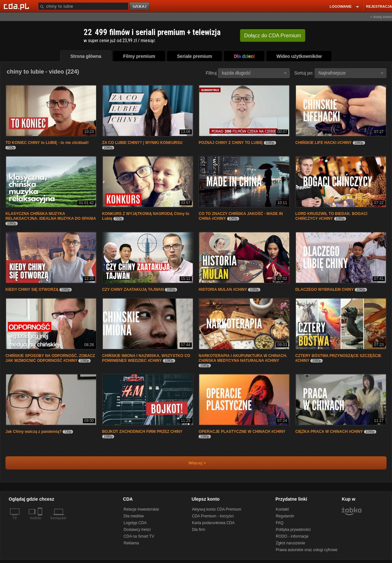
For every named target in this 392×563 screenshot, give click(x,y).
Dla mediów (134, 516)
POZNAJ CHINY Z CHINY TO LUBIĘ (231, 143)
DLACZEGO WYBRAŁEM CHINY (325, 290)
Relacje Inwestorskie (141, 509)
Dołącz (273, 36)
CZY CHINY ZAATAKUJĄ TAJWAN (133, 290)
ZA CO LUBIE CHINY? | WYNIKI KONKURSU (142, 143)
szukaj (140, 7)
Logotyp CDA (135, 523)
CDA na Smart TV (139, 536)
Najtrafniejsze (351, 73)
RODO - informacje (292, 536)
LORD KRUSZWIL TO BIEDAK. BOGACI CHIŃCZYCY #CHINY (331, 216)
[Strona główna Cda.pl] (17, 6)
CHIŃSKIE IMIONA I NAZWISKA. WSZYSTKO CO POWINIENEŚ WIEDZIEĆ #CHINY (146, 358)
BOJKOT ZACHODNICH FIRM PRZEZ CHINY (142, 432)
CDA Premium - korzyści (213, 516)
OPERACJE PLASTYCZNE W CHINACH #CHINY (242, 432)
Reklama (131, 543)
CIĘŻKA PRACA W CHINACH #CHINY (329, 432)
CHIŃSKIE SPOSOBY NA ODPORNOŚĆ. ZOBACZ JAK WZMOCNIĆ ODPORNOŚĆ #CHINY (50, 358)
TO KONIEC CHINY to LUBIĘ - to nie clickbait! (47, 143)
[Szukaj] (83, 6)
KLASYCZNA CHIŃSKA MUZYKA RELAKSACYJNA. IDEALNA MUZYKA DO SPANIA (51, 216)
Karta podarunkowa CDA (213, 523)
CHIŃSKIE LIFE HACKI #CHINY (323, 143)
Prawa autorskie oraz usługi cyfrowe (307, 550)
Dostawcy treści (137, 530)
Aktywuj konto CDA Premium (216, 509)
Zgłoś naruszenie (290, 543)
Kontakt (282, 509)
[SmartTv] (41, 522)
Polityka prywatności (293, 530)
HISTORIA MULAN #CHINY (223, 290)
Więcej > (192, 463)
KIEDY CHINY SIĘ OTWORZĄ (32, 290)
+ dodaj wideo (381, 17)
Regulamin (285, 516)
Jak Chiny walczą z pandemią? (34, 432)
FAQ (280, 523)
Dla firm (198, 530)
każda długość (254, 73)
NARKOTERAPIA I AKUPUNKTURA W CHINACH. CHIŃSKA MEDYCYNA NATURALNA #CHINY (243, 358)
